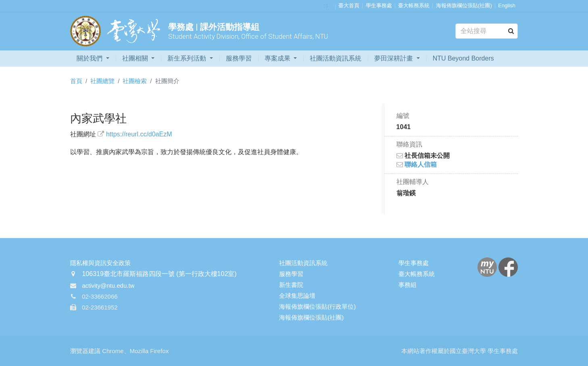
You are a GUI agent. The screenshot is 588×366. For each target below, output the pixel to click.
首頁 (76, 81)
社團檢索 (135, 81)
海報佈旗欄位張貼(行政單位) (317, 306)
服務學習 (239, 58)
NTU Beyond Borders (463, 58)
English (507, 5)
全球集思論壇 (297, 296)
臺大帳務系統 (414, 5)
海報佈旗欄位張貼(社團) (464, 5)
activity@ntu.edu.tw (108, 285)
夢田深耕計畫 (394, 58)
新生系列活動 (188, 58)
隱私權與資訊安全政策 (100, 263)
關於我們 (90, 58)
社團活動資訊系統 (336, 58)
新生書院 (291, 285)
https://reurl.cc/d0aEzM (139, 134)
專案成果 (278, 58)
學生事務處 (379, 5)
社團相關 (136, 58)
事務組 (408, 285)
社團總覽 (102, 81)
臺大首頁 (349, 5)
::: (326, 5)
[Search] (487, 31)
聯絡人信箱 (417, 164)
